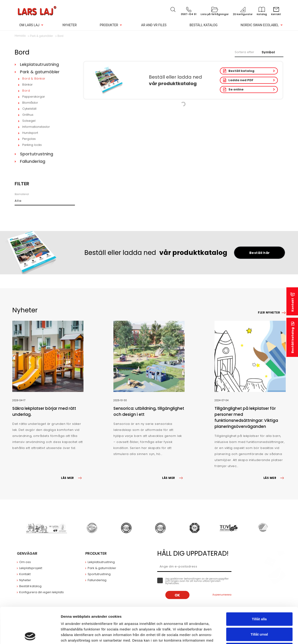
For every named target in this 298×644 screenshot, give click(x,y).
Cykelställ (29, 109)
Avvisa (259, 614)
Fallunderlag (33, 161)
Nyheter (69, 25)
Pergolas (29, 139)
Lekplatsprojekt (31, 568)
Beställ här (260, 253)
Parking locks (32, 145)
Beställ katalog (203, 25)
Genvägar (27, 553)
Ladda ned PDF (241, 80)
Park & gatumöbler (40, 72)
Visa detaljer (252, 635)
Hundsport (30, 133)
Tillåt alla (259, 583)
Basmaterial (22, 194)
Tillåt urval (259, 598)
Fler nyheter (269, 312)
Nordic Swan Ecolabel (260, 25)
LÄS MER (72, 478)
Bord (26, 91)
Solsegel (29, 121)
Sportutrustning (37, 154)
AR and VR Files (154, 25)
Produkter (109, 25)
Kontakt (293, 305)
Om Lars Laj (29, 25)
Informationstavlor (36, 127)
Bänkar (27, 85)
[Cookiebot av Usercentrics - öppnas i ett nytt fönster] (30, 635)
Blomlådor (30, 103)
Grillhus (28, 115)
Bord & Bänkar (34, 78)
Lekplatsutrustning (39, 64)
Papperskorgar (34, 97)
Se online (236, 89)
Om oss (25, 562)
